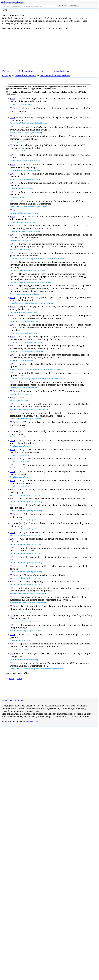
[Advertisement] (38, 50)
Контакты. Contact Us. (13, 701)
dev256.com (32, 722)
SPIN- (13, 413)
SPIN (13, 99)
